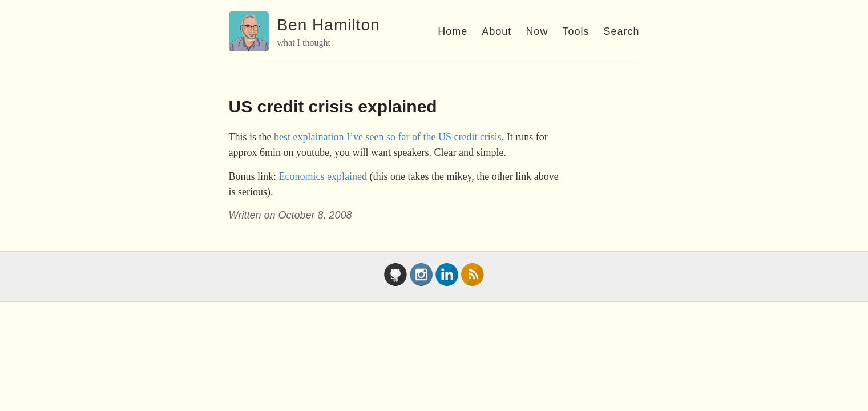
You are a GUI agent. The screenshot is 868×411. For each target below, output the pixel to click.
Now (537, 31)
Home (453, 31)
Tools (576, 31)
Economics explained (323, 176)
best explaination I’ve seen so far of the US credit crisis (388, 137)
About (496, 31)
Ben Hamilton (329, 25)
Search (621, 31)
